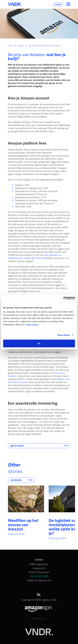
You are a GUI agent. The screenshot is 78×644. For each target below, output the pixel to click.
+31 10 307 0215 (39, 576)
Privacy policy (39, 618)
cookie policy (32, 325)
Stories (21, 46)
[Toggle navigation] (68, 4)
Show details (64, 335)
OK (39, 343)
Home (10, 46)
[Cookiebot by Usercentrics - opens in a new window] (63, 298)
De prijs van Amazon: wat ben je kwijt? (44, 46)
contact (58, 4)
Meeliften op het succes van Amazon (23, 525)
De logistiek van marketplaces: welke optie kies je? (35, 256)
